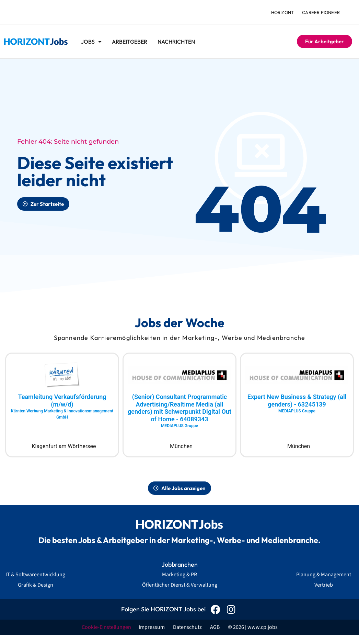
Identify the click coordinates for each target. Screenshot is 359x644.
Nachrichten (176, 42)
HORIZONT (283, 12)
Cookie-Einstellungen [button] (106, 627)
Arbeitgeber (130, 42)
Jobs (91, 42)
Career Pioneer (321, 12)
